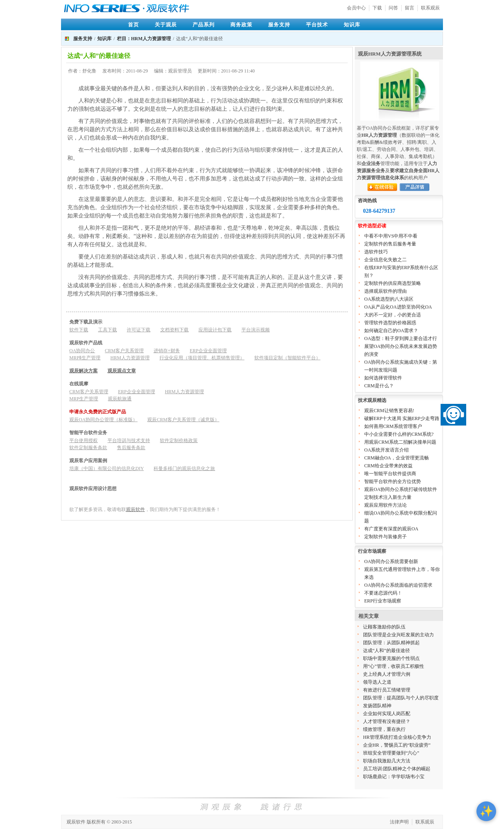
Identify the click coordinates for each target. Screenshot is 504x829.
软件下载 (79, 330)
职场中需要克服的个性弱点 (391, 658)
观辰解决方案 (83, 371)
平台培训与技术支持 (129, 441)
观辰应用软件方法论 (385, 505)
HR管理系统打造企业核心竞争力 (397, 737)
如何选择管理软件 (383, 378)
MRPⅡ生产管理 (85, 358)
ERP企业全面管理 (208, 351)
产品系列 (204, 25)
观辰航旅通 (120, 399)
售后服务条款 (131, 448)
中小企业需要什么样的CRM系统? (399, 434)
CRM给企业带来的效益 (388, 466)
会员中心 (356, 8)
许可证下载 (139, 330)
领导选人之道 (377, 682)
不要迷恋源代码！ (383, 593)
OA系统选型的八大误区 (389, 299)
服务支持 (279, 25)
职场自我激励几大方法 (387, 761)
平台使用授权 (83, 441)
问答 (393, 8)
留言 (409, 8)
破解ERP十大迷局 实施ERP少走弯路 (402, 418)
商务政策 (241, 25)
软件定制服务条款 (88, 448)
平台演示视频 (256, 330)
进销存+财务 (167, 351)
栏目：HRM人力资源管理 (144, 39)
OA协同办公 (82, 351)
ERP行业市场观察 (383, 601)
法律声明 (399, 822)
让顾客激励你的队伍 (384, 627)
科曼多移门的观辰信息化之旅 (184, 468)
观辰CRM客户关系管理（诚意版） (183, 420)
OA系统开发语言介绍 (386, 450)
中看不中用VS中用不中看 (391, 236)
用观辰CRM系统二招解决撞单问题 (400, 442)
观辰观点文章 (122, 371)
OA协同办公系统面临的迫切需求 (398, 585)
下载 (377, 8)
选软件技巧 (376, 252)
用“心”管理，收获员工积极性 (394, 666)
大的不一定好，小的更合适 (393, 315)
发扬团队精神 (377, 706)
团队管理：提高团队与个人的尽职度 (401, 698)
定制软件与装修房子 (385, 537)
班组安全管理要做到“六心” (391, 753)
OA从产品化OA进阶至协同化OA (398, 307)
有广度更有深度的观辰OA (391, 529)
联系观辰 (430, 8)
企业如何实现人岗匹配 (387, 714)
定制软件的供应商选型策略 (393, 283)
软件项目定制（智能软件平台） (287, 358)
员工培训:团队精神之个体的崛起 (397, 769)
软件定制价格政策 (179, 441)
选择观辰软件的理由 (385, 291)
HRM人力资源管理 (130, 358)
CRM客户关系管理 (124, 351)
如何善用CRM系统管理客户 (393, 426)
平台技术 (317, 25)
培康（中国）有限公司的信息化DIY (107, 468)
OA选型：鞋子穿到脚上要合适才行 (401, 338)
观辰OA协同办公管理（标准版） (103, 420)
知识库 (352, 25)
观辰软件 (135, 509)
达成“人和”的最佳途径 (386, 651)
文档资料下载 (174, 330)
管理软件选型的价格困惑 (390, 323)
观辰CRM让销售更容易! (389, 411)
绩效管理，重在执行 (384, 729)
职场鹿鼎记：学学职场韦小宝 (394, 777)
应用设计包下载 (215, 330)
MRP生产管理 (84, 399)
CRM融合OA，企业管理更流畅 (397, 458)
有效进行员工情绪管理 (387, 690)
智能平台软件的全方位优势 (393, 481)
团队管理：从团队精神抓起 (391, 643)
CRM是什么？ (379, 386)
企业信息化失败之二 (385, 260)
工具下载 (107, 330)
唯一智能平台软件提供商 (390, 474)
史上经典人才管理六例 (387, 674)
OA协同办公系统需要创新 (391, 561)
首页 (133, 25)
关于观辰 (166, 25)
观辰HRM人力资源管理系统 (390, 54)
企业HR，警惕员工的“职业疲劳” (397, 745)
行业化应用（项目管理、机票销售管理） (202, 358)
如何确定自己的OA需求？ (391, 331)
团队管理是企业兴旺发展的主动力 (398, 635)
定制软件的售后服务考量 (390, 244)
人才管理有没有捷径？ (387, 721)
